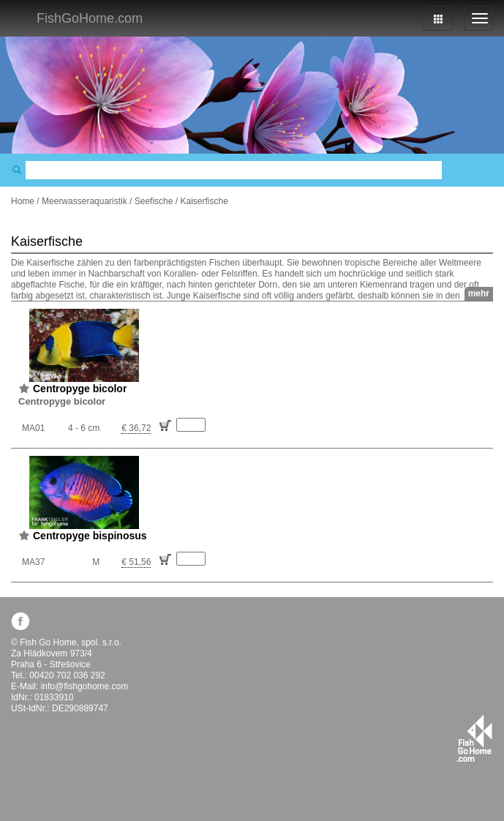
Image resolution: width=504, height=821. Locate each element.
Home (23, 201)
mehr (479, 293)
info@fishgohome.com (85, 686)
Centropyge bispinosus (90, 536)
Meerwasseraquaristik (84, 201)
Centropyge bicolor (80, 389)
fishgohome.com (474, 738)
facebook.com (20, 621)
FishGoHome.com (90, 18)
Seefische (154, 201)
